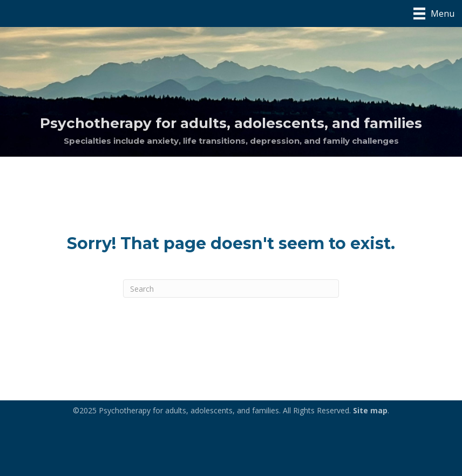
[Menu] (434, 14)
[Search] (231, 289)
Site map (370, 410)
